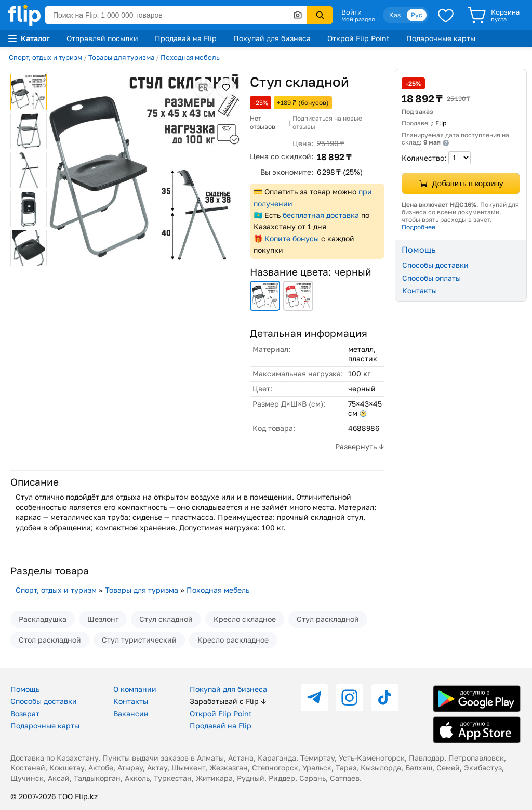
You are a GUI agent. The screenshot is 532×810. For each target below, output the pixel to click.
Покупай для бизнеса (272, 38)
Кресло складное (245, 619)
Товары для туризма (121, 57)
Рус (417, 15)
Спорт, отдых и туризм (45, 57)
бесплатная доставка (321, 215)
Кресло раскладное (233, 640)
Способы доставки (435, 265)
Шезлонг (103, 619)
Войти (351, 12)
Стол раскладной (50, 640)
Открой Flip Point (358, 38)
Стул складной (166, 619)
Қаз (395, 15)
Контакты (420, 290)
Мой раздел (358, 19)
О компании (135, 689)
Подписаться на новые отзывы (327, 122)
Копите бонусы (292, 238)
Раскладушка (43, 619)
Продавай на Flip (186, 38)
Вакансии (131, 714)
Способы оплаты (431, 278)
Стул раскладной (328, 619)
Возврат (25, 714)
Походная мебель (190, 57)
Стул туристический (139, 640)
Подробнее (418, 227)
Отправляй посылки (102, 38)
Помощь (25, 689)
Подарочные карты (441, 38)
